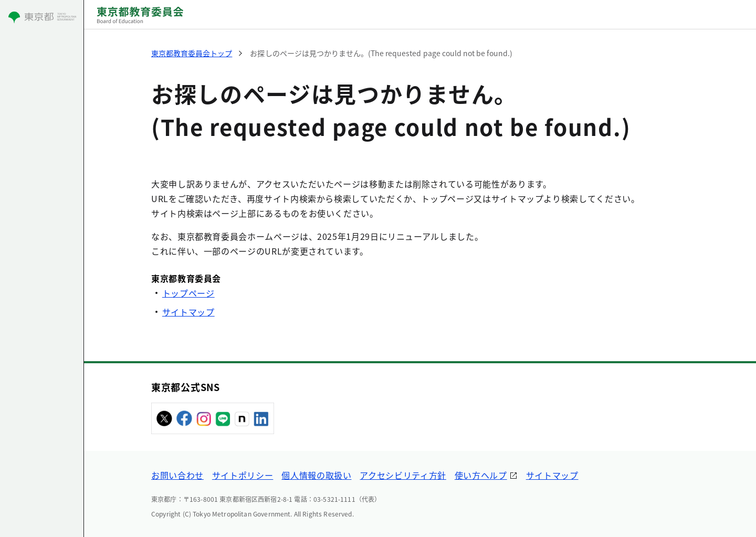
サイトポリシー (243, 475)
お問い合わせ (177, 475)
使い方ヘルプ (481, 475)
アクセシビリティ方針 (403, 475)
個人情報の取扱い (316, 475)
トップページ (188, 293)
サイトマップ (188, 312)
